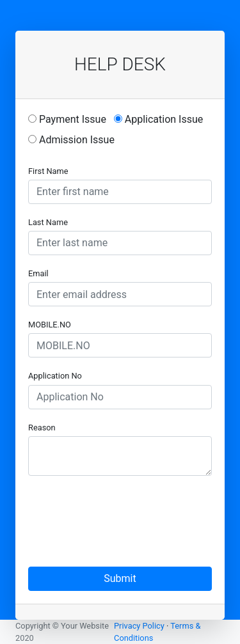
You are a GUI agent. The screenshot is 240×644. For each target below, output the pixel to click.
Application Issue (158, 119)
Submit (120, 578)
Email (38, 273)
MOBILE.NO (50, 325)
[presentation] (125, 511)
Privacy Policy (139, 626)
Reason (42, 428)
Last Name (48, 222)
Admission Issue (71, 140)
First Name (48, 171)
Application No (55, 376)
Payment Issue (67, 119)
